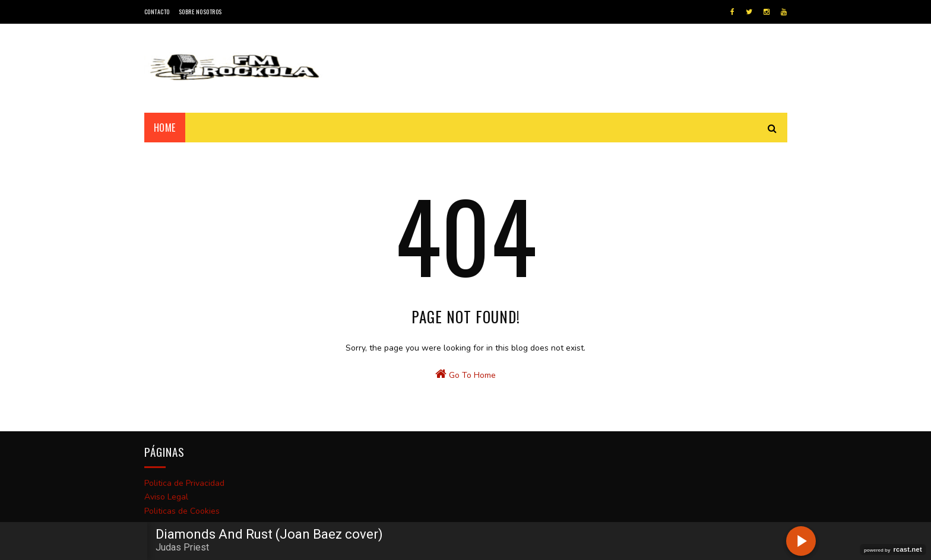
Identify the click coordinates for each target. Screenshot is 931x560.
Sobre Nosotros (200, 12)
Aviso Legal (166, 497)
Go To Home (465, 374)
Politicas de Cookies (182, 511)
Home (165, 128)
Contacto (157, 12)
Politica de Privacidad (184, 483)
